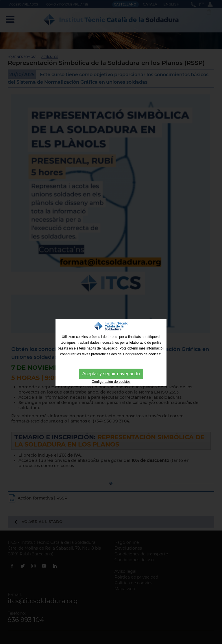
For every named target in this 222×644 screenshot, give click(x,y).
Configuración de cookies (111, 382)
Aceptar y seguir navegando (111, 374)
